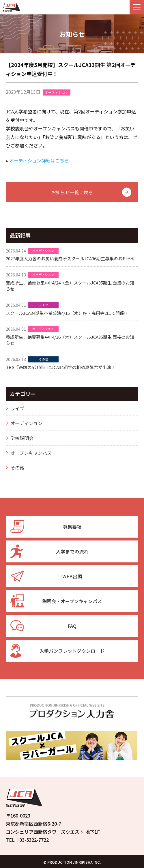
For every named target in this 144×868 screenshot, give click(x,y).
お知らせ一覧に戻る (72, 192)
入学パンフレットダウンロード (57, 651)
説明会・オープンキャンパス (56, 601)
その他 (43, 359)
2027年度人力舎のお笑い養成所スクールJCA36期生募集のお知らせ (71, 258)
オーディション (57, 92)
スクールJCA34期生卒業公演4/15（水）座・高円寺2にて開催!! (66, 313)
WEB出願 (46, 576)
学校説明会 (22, 438)
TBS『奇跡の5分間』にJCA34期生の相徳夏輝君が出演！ (61, 367)
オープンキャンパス (31, 453)
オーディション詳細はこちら (39, 160)
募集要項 (46, 527)
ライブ (43, 305)
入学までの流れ (49, 551)
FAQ (43, 626)
